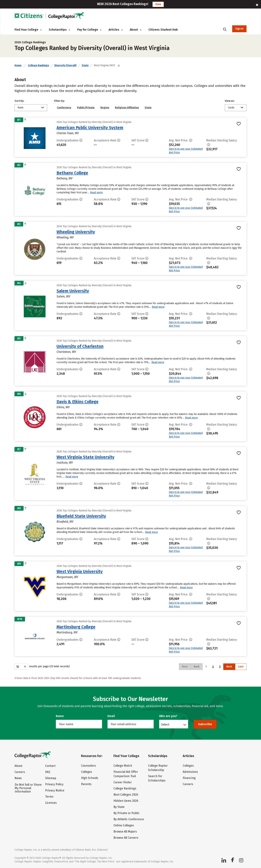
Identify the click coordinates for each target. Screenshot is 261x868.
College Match (123, 766)
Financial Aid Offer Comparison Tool (126, 774)
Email (111, 716)
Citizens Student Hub (163, 30)
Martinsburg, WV (67, 632)
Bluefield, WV (65, 522)
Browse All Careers (126, 838)
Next (229, 667)
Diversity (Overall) (65, 65)
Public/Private (86, 108)
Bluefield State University (81, 516)
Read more (96, 193)
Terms (49, 797)
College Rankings (39, 65)
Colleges (87, 772)
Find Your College (28, 30)
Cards (231, 108)
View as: (230, 101)
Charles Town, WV (68, 133)
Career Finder (123, 782)
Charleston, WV (66, 352)
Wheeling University (76, 232)
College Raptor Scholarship (158, 768)
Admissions (190, 772)
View (158, 4)
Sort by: (19, 101)
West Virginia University (80, 571)
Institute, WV (65, 463)
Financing (189, 778)
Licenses (51, 803)
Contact (50, 766)
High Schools (90, 778)
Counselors (88, 766)
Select (165, 724)
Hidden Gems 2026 (126, 801)
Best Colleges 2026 (126, 795)
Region (105, 108)
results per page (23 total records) (42, 667)
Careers (20, 772)
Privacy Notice (55, 790)
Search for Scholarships (157, 778)
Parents (86, 784)
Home (18, 65)
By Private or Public (127, 813)
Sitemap (51, 778)
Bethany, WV (65, 178)
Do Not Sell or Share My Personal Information (28, 788)
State (85, 65)
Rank (20, 108)
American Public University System (90, 128)
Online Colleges (124, 825)
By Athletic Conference (129, 819)
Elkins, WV (63, 407)
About (135, 30)
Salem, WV (63, 296)
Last (241, 667)
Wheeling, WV (65, 237)
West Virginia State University (85, 457)
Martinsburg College (76, 627)
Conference (64, 108)
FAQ (48, 772)
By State (119, 807)
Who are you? (168, 716)
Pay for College (89, 30)
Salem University (73, 291)
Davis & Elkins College (77, 402)
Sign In (239, 29)
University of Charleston (80, 346)
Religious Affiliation (127, 108)
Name (60, 716)
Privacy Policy (54, 784)
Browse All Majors (125, 832)
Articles (116, 30)
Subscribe (205, 724)
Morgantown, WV (67, 577)
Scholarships (59, 30)
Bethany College (72, 173)
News (18, 778)
